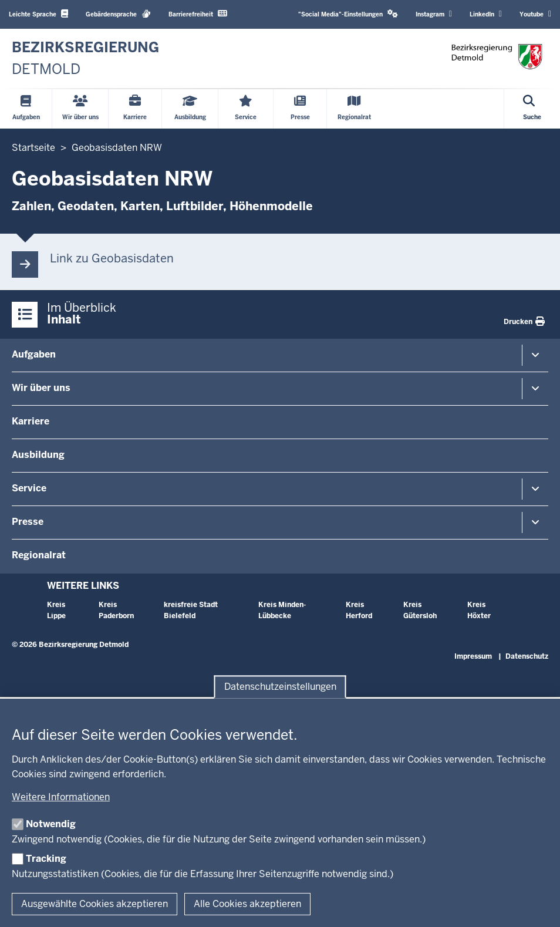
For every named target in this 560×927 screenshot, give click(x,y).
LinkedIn (486, 14)
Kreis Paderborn (116, 610)
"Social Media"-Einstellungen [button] (348, 14)
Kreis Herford (359, 610)
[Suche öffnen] (532, 109)
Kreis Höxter (479, 610)
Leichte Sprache (38, 14)
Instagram (434, 14)
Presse (28, 522)
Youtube (535, 14)
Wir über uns (41, 388)
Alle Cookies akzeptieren (247, 904)
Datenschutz (527, 656)
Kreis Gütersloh (420, 610)
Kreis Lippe (56, 610)
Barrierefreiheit (198, 14)
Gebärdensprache (118, 14)
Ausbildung (38, 455)
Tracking (46, 859)
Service (29, 488)
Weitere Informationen (61, 797)
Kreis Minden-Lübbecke (282, 610)
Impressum (473, 656)
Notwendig (51, 824)
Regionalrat (39, 555)
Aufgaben (34, 354)
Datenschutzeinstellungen (280, 687)
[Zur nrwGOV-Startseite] (85, 58)
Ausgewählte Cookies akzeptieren (95, 904)
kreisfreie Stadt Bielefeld (191, 610)
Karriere (31, 421)
